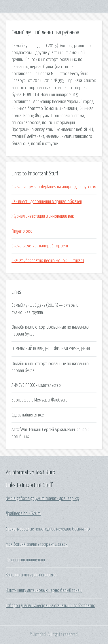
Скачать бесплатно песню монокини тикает (48, 261)
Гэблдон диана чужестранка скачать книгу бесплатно (51, 606)
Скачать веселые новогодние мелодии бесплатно (48, 529)
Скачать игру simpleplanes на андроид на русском (54, 187)
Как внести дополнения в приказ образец (47, 202)
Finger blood (22, 231)
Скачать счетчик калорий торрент (40, 246)
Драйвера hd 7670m (23, 514)
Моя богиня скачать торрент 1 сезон (37, 544)
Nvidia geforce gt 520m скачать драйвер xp (42, 499)
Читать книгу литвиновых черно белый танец (44, 590)
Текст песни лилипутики (25, 560)
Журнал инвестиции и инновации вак (43, 216)
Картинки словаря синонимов (31, 575)
